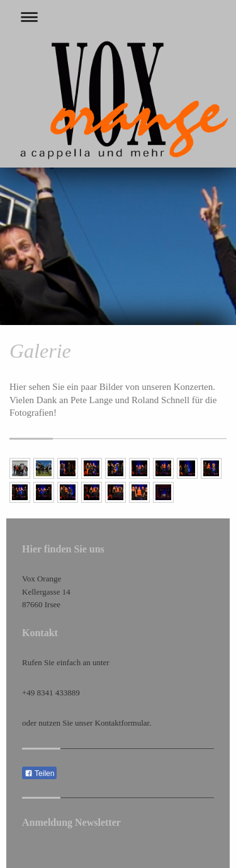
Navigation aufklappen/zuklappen (118, 17)
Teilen (39, 774)
